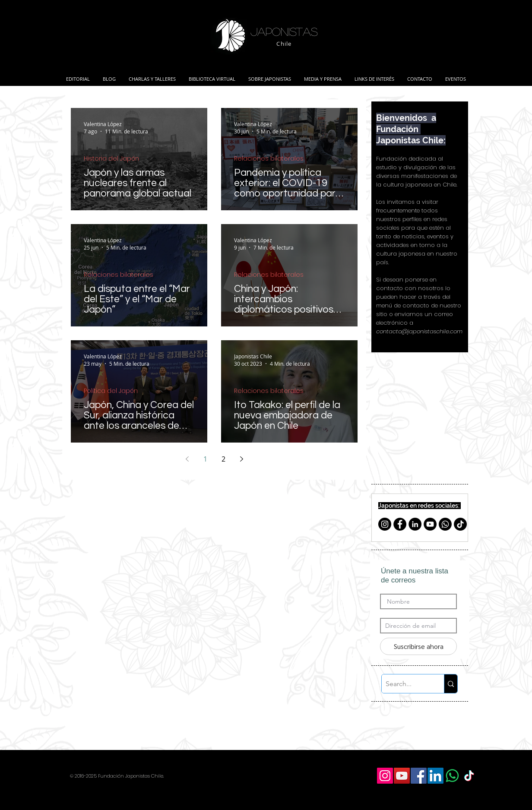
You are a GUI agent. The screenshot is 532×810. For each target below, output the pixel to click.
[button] (152, 75)
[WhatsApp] (452, 776)
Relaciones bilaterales (269, 159)
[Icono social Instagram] (385, 776)
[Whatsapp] (445, 524)
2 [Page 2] (223, 459)
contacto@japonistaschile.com (419, 331)
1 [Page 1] (205, 459)
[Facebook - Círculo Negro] (400, 524)
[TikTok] (460, 524)
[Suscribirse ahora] (418, 646)
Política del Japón (111, 391)
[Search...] (406, 684)
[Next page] (241, 459)
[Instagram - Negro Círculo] (385, 524)
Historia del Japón (111, 159)
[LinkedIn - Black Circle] (415, 524)
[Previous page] (187, 459)
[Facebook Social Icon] (419, 776)
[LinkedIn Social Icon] (435, 776)
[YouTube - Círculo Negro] (430, 524)
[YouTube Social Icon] (402, 776)
